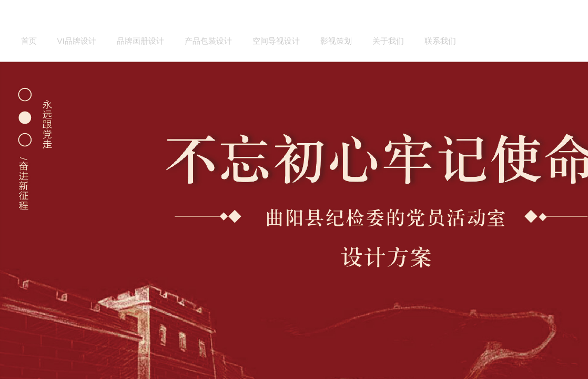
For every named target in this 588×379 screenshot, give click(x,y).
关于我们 (388, 41)
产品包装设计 (208, 41)
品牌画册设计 (140, 41)
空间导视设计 (276, 41)
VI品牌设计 (77, 41)
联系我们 (440, 41)
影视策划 (336, 41)
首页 (29, 41)
